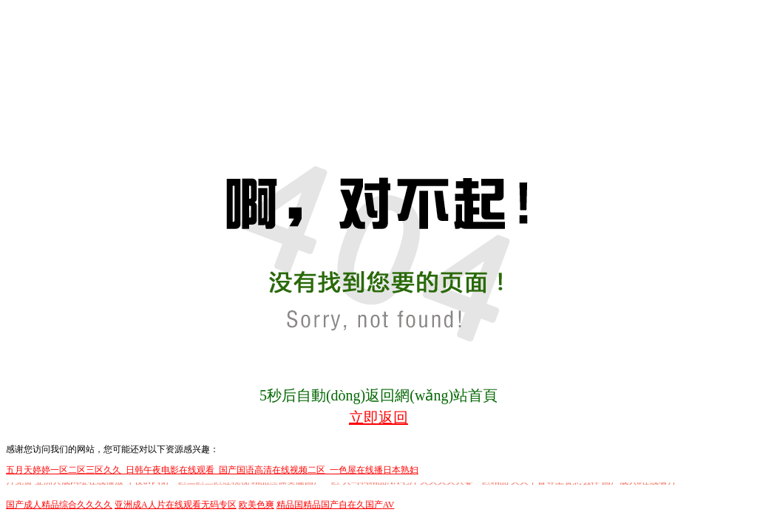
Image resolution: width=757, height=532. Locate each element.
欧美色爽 (257, 505)
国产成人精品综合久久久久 (59, 505)
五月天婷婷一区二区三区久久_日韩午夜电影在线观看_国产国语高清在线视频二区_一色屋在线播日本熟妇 (212, 470)
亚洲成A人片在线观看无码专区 (176, 505)
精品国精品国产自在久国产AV (336, 505)
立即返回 (378, 417)
